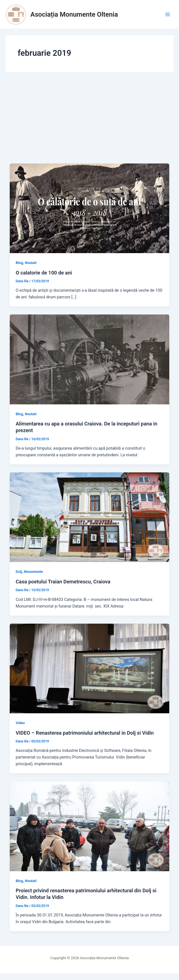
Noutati (31, 263)
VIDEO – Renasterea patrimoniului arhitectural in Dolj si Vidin (85, 733)
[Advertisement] (89, 122)
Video (20, 723)
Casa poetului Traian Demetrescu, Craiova (63, 582)
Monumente (33, 572)
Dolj (19, 572)
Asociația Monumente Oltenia (74, 14)
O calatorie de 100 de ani (44, 273)
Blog (19, 263)
